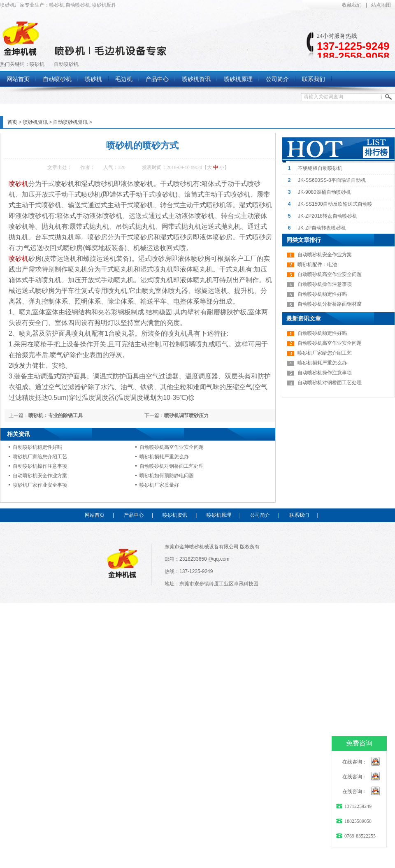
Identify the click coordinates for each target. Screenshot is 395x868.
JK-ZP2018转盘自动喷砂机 (328, 216)
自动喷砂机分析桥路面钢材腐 (330, 304)
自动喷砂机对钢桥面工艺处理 (172, 466)
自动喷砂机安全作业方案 (40, 476)
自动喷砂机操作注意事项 (40, 466)
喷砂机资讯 (35, 122)
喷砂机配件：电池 (317, 265)
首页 (12, 122)
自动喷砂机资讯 (70, 122)
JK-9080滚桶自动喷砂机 (324, 192)
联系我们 (299, 515)
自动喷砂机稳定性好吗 (37, 447)
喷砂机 (37, 64)
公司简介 (260, 515)
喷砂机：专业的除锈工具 (56, 415)
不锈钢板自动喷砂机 (320, 168)
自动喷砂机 (66, 64)
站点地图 (381, 5)
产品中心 (134, 515)
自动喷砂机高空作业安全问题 (172, 447)
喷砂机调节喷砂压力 (186, 415)
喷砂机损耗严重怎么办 (164, 457)
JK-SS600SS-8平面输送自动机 (332, 180)
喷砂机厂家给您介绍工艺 (40, 457)
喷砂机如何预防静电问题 (167, 476)
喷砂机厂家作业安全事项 (40, 485)
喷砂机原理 (219, 515)
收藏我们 (352, 5)
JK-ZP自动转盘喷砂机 (322, 228)
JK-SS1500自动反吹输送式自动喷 (335, 204)
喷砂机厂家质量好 (159, 485)
